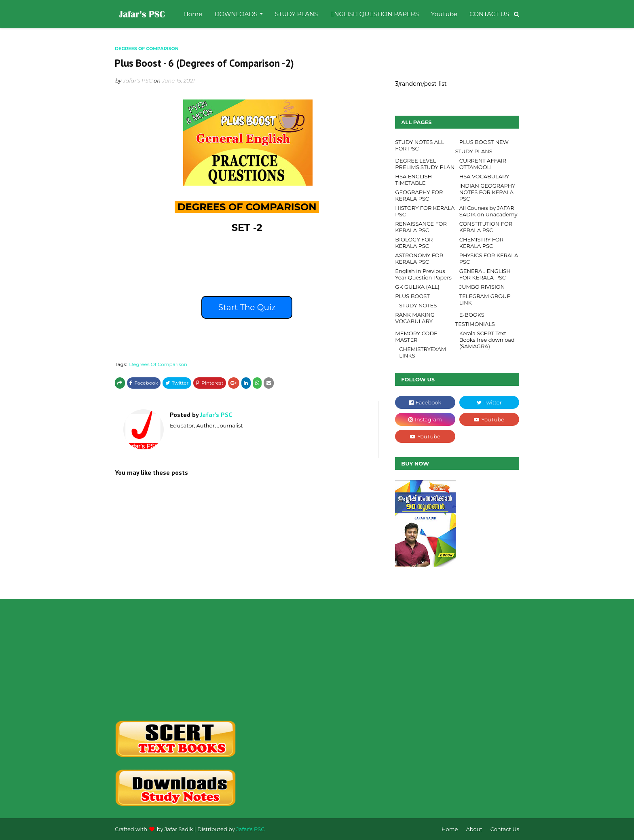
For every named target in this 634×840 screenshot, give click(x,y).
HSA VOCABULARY (484, 176)
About (474, 829)
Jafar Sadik (179, 829)
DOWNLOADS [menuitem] (236, 14)
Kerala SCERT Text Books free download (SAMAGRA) (487, 340)
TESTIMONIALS (475, 324)
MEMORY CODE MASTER (416, 336)
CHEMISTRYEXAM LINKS (423, 352)
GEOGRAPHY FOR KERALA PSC (419, 195)
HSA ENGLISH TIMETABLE (413, 180)
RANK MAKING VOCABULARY (415, 318)
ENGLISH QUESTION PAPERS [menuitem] (374, 14)
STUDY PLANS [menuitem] (296, 14)
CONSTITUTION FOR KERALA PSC (486, 227)
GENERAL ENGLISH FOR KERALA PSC (485, 274)
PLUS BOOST (412, 296)
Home (450, 829)
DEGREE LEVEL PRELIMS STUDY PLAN (425, 164)
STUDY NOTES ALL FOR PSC (419, 145)
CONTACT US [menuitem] (489, 14)
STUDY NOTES (418, 305)
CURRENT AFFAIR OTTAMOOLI (483, 164)
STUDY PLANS (474, 151)
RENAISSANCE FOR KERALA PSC (421, 227)
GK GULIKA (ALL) (417, 287)
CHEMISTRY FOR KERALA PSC (482, 243)
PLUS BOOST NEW (484, 142)
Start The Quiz (247, 307)
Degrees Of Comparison (158, 364)
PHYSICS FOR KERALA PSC (489, 258)
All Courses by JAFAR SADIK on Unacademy (488, 211)
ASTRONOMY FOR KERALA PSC (419, 258)
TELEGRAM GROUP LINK (485, 299)
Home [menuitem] (193, 14)
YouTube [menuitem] (444, 14)
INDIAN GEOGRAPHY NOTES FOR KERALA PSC (487, 192)
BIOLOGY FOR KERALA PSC (414, 243)
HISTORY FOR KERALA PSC (425, 211)
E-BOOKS (472, 315)
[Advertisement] (178, 660)
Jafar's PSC (138, 80)
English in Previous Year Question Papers (423, 274)
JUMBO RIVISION (482, 287)
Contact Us (505, 829)
